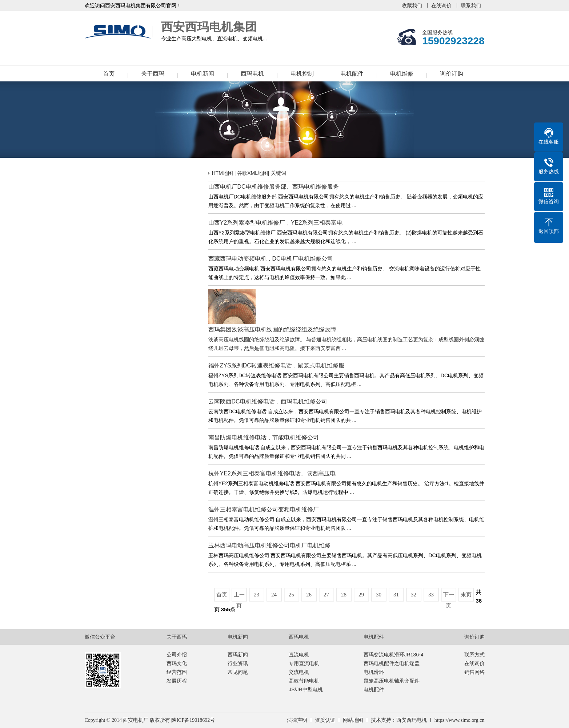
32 (414, 595)
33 (431, 595)
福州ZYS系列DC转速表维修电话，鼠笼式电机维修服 (276, 365)
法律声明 (297, 720)
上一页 (239, 596)
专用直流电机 (304, 663)
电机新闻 (203, 74)
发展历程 (177, 681)
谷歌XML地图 (253, 173)
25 (291, 595)
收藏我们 (412, 5)
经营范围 (177, 672)
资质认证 (325, 720)
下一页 (449, 596)
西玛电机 (252, 74)
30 (379, 595)
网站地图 (353, 720)
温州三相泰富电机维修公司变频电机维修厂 (264, 509)
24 (274, 595)
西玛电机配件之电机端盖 (392, 663)
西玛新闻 (238, 655)
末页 (466, 595)
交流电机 (299, 672)
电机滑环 (374, 672)
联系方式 (474, 655)
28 (344, 595)
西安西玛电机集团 (119, 32)
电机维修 (402, 74)
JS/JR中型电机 (306, 689)
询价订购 (452, 74)
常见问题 (238, 672)
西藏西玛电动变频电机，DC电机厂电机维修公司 (271, 259)
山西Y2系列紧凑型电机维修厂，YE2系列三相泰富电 (276, 223)
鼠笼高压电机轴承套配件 (392, 681)
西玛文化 (177, 663)
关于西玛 (153, 74)
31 (396, 595)
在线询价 (441, 5)
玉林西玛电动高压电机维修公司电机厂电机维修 (269, 545)
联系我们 (471, 5)
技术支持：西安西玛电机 (399, 720)
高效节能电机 (304, 681)
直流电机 (299, 655)
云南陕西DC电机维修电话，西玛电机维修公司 (268, 401)
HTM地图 (223, 173)
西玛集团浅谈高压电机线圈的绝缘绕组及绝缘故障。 (275, 329)
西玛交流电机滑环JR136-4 (394, 655)
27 (326, 595)
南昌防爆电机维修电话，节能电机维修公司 (264, 437)
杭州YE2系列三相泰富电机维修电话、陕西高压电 (272, 473)
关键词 (279, 173)
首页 (109, 74)
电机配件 (352, 74)
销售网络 (474, 672)
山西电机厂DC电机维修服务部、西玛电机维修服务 (274, 187)
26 (309, 595)
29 (361, 595)
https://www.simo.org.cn (460, 720)
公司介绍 (177, 655)
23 (257, 595)
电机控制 (302, 74)
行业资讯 (238, 663)
